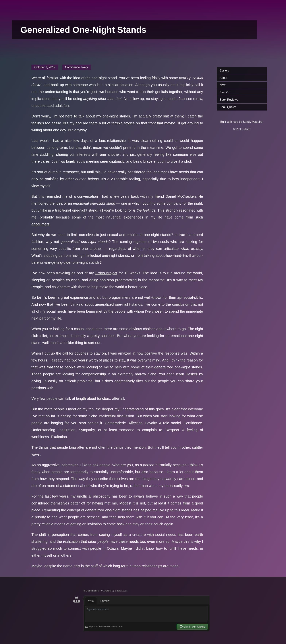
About (223, 78)
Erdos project (106, 273)
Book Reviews (229, 100)
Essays (224, 70)
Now (223, 85)
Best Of (224, 92)
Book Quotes (228, 107)
